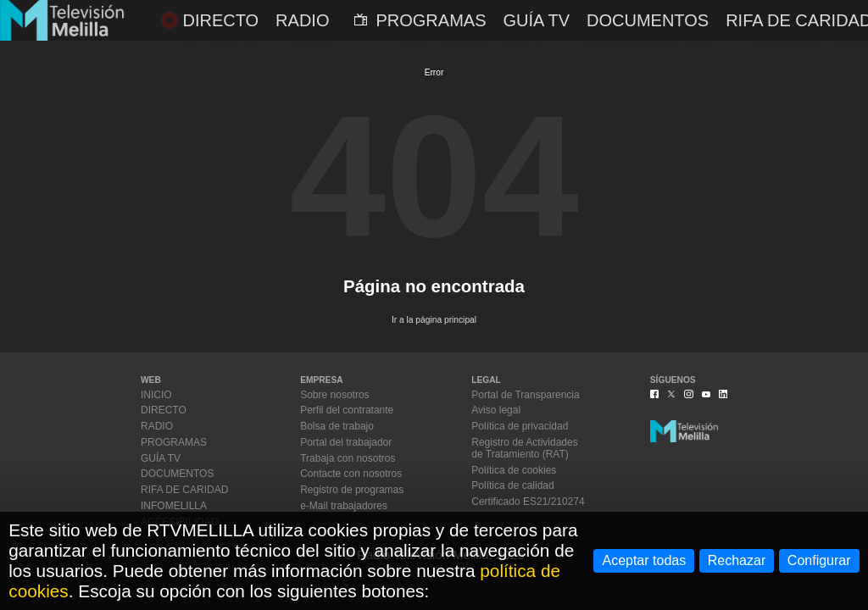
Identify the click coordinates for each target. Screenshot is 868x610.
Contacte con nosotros (351, 474)
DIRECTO (210, 20)
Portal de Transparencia (525, 395)
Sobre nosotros (334, 395)
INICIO (156, 395)
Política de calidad (512, 485)
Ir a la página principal (434, 320)
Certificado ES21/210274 (528, 502)
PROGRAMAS (420, 20)
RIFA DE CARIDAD (184, 490)
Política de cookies (514, 470)
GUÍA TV (536, 20)
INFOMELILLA (174, 506)
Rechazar (737, 560)
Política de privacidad (520, 426)
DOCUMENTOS (648, 20)
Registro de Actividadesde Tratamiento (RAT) (524, 448)
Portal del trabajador (346, 442)
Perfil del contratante (347, 410)
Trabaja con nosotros (348, 458)
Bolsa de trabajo (337, 426)
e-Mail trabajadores (344, 506)
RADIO (302, 20)
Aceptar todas (644, 560)
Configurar (819, 560)
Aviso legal (496, 410)
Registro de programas (352, 490)
